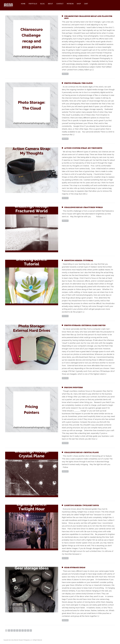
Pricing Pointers (73, 387)
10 (31, 630)
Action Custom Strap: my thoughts (83, 148)
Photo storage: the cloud (78, 83)
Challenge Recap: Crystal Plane (81, 452)
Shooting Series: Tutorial (79, 260)
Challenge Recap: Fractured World (83, 207)
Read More (65, 74)
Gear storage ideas (75, 567)
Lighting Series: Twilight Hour (82, 505)
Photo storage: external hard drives (85, 325)
